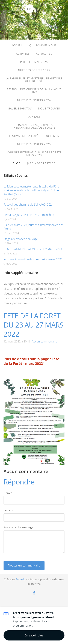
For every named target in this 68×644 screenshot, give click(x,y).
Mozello (21, 579)
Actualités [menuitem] (44, 54)
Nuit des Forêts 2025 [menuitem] (34, 70)
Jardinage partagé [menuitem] (41, 163)
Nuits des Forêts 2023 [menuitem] (34, 144)
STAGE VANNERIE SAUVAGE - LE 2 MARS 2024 (33, 249)
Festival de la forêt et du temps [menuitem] (34, 136)
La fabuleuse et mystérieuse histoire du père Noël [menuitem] (34, 80)
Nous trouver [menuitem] (49, 108)
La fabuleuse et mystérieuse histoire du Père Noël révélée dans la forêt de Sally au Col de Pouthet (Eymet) (31, 190)
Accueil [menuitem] (17, 45)
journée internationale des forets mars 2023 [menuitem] (34, 154)
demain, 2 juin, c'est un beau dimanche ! (29, 215)
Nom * (8, 493)
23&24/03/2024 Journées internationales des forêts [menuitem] (34, 126)
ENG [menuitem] (39, 9)
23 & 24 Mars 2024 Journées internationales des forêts (33, 227)
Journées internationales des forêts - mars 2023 (33, 259)
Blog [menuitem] (17, 163)
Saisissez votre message (18, 527)
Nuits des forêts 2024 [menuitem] (34, 100)
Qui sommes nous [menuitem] (43, 45)
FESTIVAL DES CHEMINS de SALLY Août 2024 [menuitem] (34, 91)
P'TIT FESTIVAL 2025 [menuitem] (34, 62)
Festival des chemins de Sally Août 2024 (28, 205)
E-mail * (9, 510)
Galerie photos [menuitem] (20, 108)
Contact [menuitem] (34, 117)
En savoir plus (34, 635)
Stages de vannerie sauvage (21, 239)
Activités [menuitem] (23, 54)
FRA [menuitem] (29, 9)
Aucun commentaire (45, 341)
